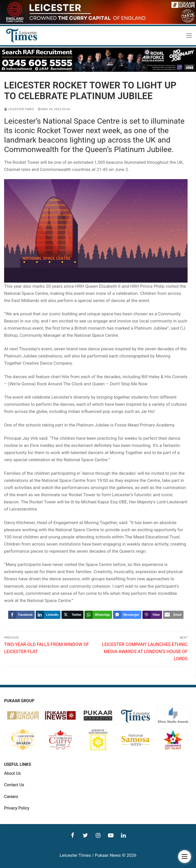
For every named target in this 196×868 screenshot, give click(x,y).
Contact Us (14, 785)
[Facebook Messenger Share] (127, 615)
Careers (11, 797)
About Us (12, 773)
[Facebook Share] (21, 615)
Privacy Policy (17, 808)
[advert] (98, 23)
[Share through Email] (173, 615)
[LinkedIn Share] (48, 615)
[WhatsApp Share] (98, 615)
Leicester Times (19, 109)
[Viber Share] (152, 615)
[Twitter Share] (72, 615)
